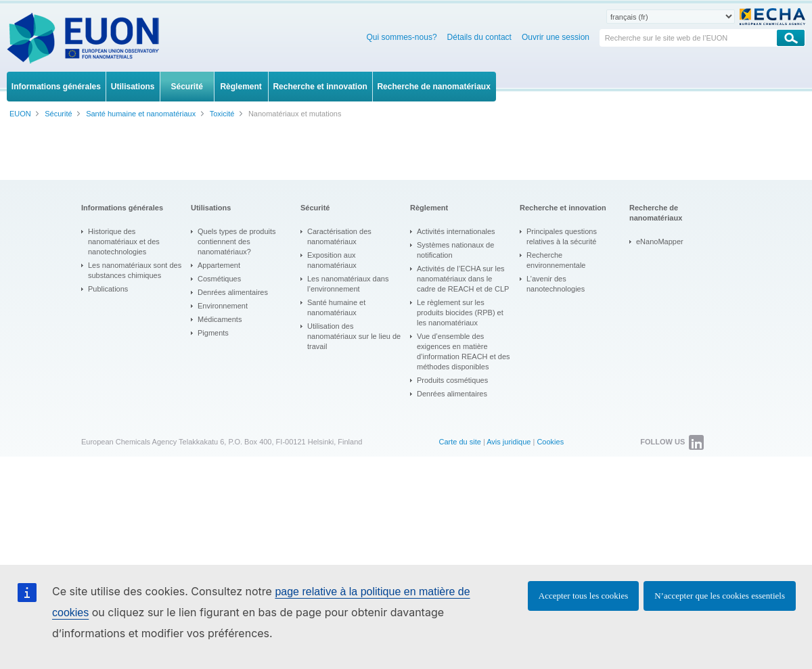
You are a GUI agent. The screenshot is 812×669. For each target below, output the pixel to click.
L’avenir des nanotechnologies (556, 284)
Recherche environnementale (556, 260)
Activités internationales (456, 231)
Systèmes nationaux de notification (455, 250)
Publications (108, 289)
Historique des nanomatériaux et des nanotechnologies (124, 241)
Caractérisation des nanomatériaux (339, 236)
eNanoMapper (660, 241)
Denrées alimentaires (233, 292)
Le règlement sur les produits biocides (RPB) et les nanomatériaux (460, 313)
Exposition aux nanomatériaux (332, 260)
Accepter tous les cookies (583, 596)
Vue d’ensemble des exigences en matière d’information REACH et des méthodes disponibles (464, 351)
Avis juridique (509, 442)
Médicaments (220, 319)
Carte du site (459, 442)
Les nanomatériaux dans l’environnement (348, 284)
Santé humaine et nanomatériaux (336, 307)
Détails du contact (479, 37)
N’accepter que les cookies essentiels (720, 596)
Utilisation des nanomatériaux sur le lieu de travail (354, 336)
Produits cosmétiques (452, 380)
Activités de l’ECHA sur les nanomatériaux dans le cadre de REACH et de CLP (463, 279)
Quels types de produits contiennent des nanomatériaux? (237, 241)
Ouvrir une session (556, 37)
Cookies (550, 442)
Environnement (223, 306)
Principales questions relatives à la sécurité (562, 236)
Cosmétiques (219, 279)
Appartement (219, 265)
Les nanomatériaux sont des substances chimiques (135, 270)
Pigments (213, 333)
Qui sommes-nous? (402, 37)
